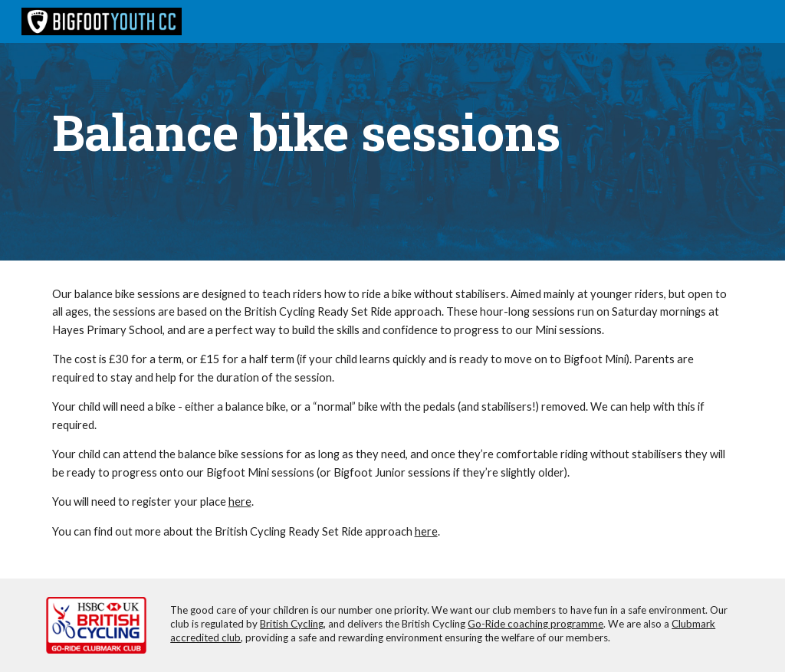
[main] (393, 130)
